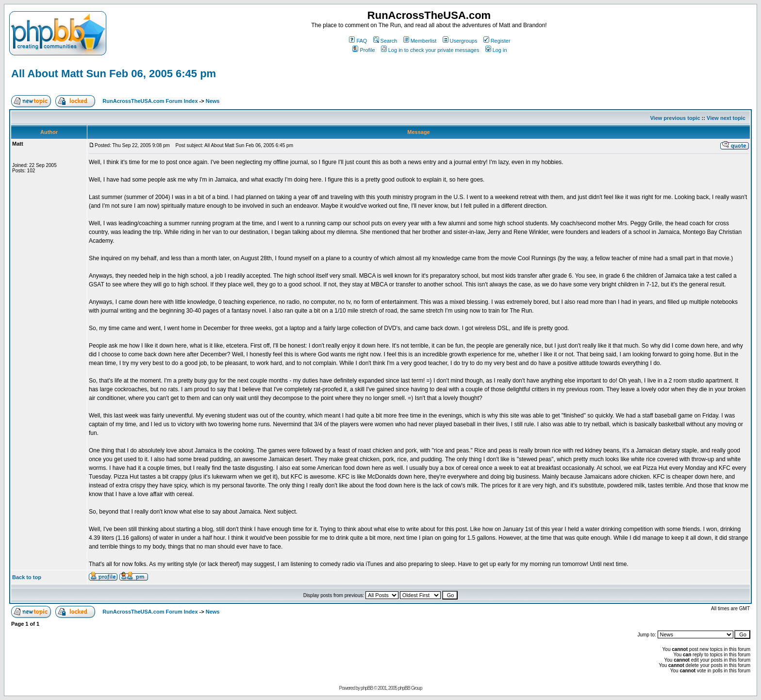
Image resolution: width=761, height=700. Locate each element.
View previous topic (675, 118)
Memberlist (420, 41)
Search (385, 41)
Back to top (27, 577)
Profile (364, 50)
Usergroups (460, 41)
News (213, 101)
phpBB (367, 688)
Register (497, 41)
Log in (496, 50)
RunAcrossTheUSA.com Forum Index (150, 101)
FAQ (358, 41)
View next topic (726, 118)
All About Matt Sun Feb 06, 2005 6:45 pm (114, 74)
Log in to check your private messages (430, 50)
